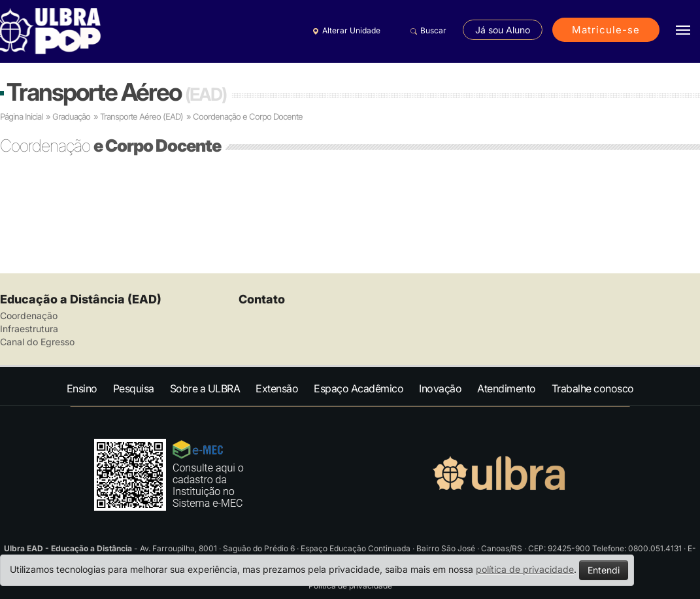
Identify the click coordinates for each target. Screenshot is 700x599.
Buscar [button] (426, 31)
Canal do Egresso (37, 342)
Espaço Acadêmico (358, 388)
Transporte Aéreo (116, 92)
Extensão (277, 388)
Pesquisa (134, 388)
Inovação (440, 388)
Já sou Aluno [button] (503, 30)
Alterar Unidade (344, 31)
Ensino (82, 388)
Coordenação (29, 316)
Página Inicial (21, 116)
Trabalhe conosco (593, 388)
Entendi (604, 570)
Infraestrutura (29, 329)
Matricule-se (606, 30)
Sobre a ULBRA (205, 388)
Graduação (71, 116)
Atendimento (507, 388)
